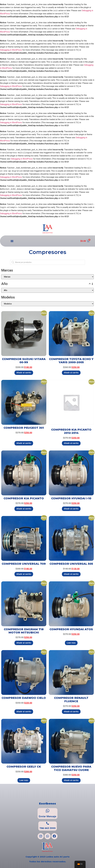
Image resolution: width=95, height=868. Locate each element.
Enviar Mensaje (47, 816)
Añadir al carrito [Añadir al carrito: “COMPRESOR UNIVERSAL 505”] (71, 574)
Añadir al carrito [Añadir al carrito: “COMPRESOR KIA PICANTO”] (24, 509)
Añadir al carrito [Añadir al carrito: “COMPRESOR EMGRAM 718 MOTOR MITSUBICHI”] (24, 643)
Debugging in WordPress (11, 50)
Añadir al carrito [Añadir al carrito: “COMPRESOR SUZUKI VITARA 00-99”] (24, 373)
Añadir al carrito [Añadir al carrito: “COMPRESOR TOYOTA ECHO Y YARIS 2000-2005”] (71, 373)
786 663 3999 (48, 828)
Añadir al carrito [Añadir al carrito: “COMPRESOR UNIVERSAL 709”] (24, 574)
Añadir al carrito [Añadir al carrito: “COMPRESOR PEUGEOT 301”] (24, 443)
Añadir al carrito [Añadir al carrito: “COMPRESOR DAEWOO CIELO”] (24, 712)
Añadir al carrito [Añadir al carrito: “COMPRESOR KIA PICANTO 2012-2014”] (71, 443)
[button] (12, 241)
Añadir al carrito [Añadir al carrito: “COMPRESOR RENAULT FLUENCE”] (71, 712)
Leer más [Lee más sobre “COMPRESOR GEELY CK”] (24, 780)
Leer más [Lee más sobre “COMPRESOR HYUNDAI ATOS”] (71, 643)
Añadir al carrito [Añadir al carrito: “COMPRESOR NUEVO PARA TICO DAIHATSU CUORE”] (71, 780)
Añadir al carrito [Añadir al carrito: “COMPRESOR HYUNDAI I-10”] (71, 509)
